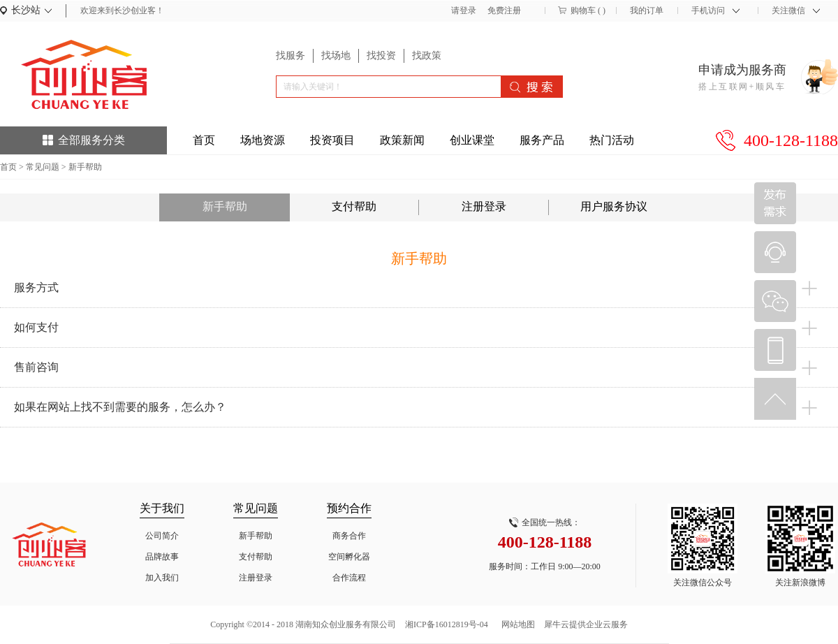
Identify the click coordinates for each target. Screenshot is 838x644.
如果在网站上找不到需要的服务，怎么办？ (120, 407)
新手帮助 (85, 167)
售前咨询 (36, 367)
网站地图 (516, 624)
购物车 (583, 10)
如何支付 (36, 327)
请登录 (464, 10)
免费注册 (504, 10)
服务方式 (36, 287)
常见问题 (43, 167)
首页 (204, 140)
